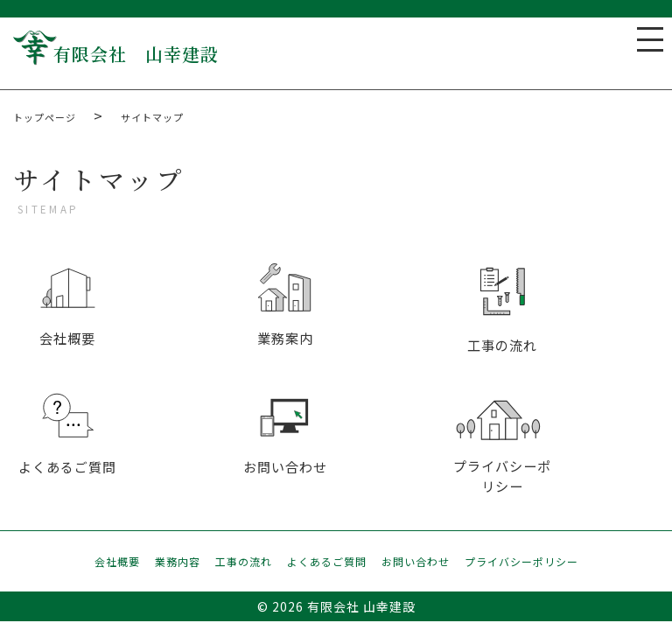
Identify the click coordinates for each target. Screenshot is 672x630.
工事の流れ (244, 563)
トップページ (45, 117)
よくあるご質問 (327, 563)
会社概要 (117, 563)
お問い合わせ (416, 563)
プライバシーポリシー (521, 563)
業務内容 (178, 563)
